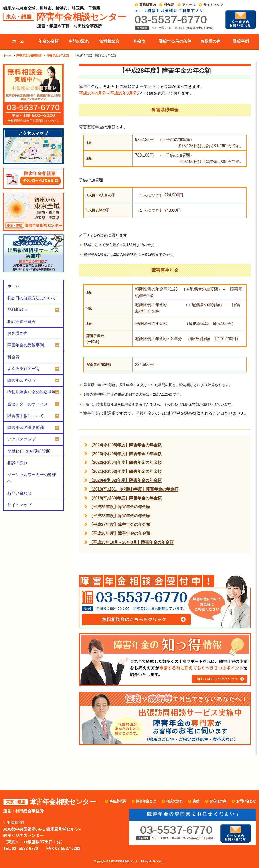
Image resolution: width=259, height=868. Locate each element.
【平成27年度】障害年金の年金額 (120, 525)
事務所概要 (118, 801)
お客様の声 (210, 41)
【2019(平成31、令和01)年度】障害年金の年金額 (134, 489)
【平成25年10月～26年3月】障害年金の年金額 (131, 542)
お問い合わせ (19, 493)
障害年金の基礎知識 (29, 55)
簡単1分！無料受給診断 (29, 451)
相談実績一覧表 (21, 321)
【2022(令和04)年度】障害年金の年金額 (125, 463)
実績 (196, 801)
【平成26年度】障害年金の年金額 (120, 533)
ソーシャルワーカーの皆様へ (32, 478)
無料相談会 (109, 41)
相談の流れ (17, 463)
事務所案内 (148, 5)
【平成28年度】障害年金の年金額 (120, 516)
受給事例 (241, 41)
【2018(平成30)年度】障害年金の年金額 (125, 498)
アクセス (189, 5)
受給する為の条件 (175, 41)
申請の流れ (79, 41)
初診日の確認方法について (32, 298)
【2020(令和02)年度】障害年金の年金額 (125, 480)
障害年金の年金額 (58, 55)
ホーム (18, 41)
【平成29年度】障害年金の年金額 (120, 507)
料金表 (169, 5)
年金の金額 (49, 41)
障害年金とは (146, 801)
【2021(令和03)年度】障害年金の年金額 (125, 471)
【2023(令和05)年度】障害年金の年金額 (125, 454)
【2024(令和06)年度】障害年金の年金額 (125, 445)
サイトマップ (213, 5)
